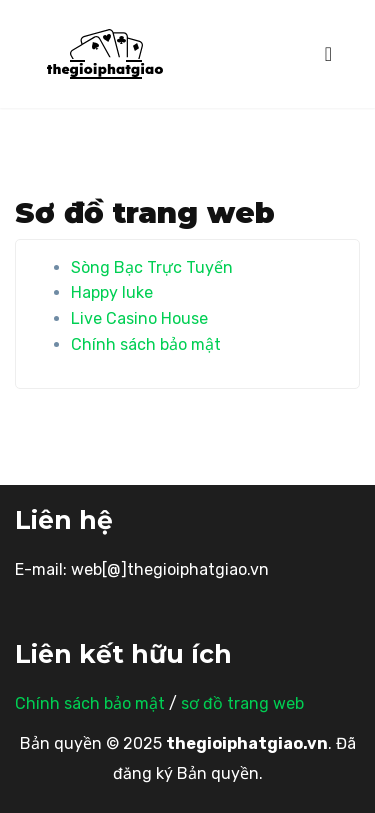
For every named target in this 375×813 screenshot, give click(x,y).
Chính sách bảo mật (146, 344)
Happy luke (112, 292)
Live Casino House (139, 318)
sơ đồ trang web (242, 703)
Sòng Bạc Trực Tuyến (152, 267)
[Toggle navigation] (328, 54)
